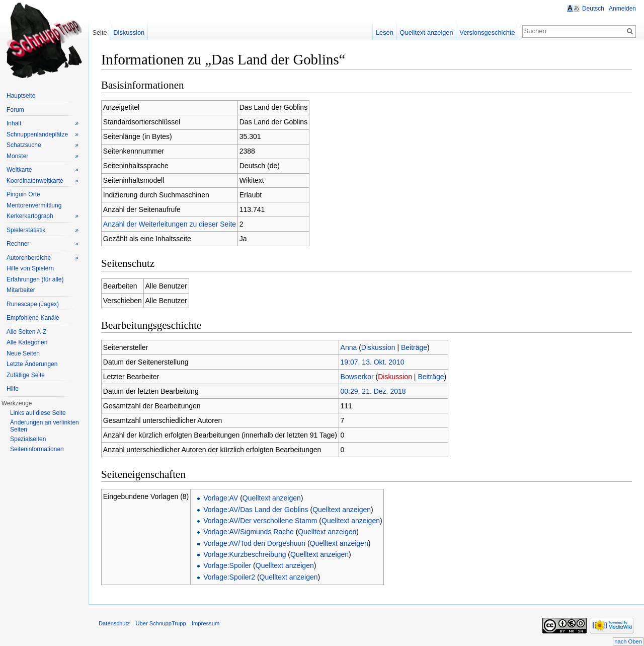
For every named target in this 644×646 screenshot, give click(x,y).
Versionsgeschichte (487, 32)
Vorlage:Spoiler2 (229, 577)
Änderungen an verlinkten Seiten (45, 426)
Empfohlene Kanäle (33, 318)
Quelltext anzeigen (272, 498)
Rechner (43, 244)
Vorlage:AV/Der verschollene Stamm (260, 521)
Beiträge (414, 347)
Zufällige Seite (26, 375)
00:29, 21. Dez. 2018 (373, 391)
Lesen (385, 32)
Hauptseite (21, 96)
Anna (349, 347)
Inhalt (43, 124)
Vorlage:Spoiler (227, 565)
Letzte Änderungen (32, 364)
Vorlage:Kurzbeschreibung (245, 554)
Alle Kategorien (27, 342)
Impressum (206, 623)
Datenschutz (114, 623)
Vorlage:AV (221, 498)
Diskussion (378, 347)
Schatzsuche (43, 145)
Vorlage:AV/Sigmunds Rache (249, 532)
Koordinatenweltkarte (43, 181)
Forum (15, 110)
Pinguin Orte (23, 194)
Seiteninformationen (37, 449)
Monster (43, 156)
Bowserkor (357, 377)
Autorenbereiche (43, 258)
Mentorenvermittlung (34, 205)
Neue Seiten (23, 353)
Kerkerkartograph (43, 216)
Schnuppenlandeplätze (43, 135)
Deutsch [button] (593, 9)
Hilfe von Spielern (30, 268)
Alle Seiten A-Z (26, 332)
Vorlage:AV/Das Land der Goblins (256, 510)
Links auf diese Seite (38, 413)
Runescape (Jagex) (33, 304)
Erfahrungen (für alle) (35, 279)
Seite (99, 32)
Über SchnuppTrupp (160, 623)
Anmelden (622, 9)
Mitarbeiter (21, 290)
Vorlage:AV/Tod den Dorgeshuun (254, 543)
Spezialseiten (28, 439)
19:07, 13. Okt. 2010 (373, 362)
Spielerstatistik (43, 230)
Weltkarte (43, 170)
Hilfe (13, 389)
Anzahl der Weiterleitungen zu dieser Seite (170, 224)
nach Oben (628, 641)
